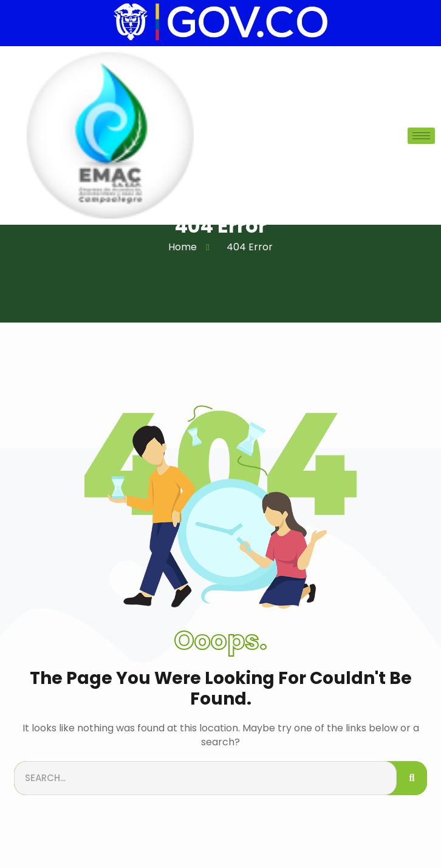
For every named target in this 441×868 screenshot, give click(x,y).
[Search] (412, 778)
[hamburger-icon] (421, 136)
